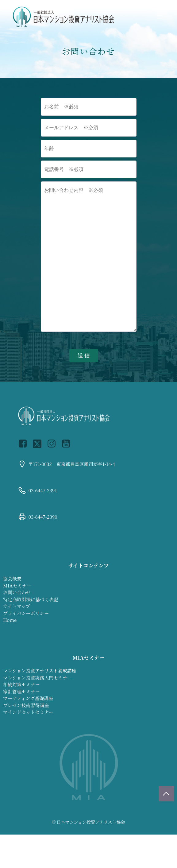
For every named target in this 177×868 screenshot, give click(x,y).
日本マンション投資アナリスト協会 (91, 822)
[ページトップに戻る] (166, 794)
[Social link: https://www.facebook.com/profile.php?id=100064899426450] (25, 444)
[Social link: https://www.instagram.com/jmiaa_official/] (54, 444)
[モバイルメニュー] (160, 17)
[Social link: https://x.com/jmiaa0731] (39, 444)
